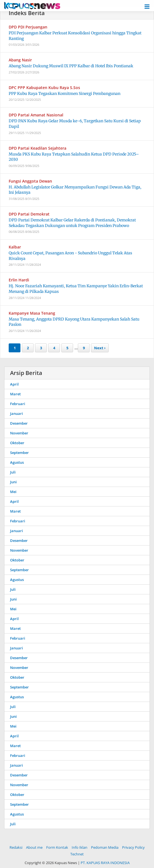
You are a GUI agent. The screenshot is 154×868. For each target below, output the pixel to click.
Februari (18, 404)
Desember (19, 423)
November (19, 433)
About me (34, 847)
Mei (13, 492)
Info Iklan (80, 847)
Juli (13, 472)
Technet (77, 854)
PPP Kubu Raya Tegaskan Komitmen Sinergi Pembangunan (65, 94)
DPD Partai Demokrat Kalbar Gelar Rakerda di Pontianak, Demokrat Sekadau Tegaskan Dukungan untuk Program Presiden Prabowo (72, 223)
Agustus (17, 462)
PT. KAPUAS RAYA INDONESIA (105, 863)
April (14, 384)
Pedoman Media (105, 847)
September (19, 453)
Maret (15, 394)
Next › (100, 348)
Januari (17, 413)
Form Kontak (57, 847)
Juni (13, 482)
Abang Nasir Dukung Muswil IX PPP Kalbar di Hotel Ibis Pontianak (71, 66)
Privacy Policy (133, 847)
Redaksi (16, 847)
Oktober (17, 443)
